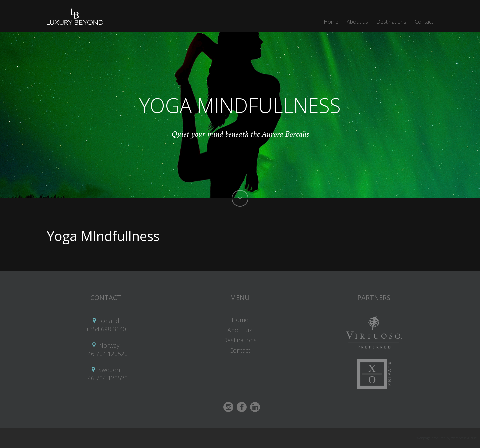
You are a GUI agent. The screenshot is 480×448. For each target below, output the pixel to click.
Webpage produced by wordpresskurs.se (446, 438)
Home (331, 22)
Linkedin (255, 407)
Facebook (242, 407)
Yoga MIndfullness (103, 236)
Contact (424, 22)
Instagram (228, 407)
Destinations (391, 22)
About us (357, 22)
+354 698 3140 (106, 329)
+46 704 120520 (106, 354)
